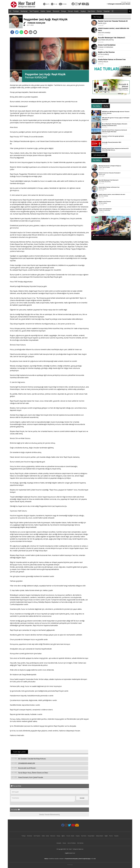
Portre (99, 11)
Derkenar (24, 11)
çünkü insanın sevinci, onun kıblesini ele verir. (112, 194)
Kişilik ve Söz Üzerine (106, 52)
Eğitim (63, 836)
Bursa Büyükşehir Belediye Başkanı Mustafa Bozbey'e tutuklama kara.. (115, 125)
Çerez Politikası (72, 843)
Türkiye (16, 11)
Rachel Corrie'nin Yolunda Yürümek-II (110, 173)
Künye (64, 843)
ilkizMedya (70, 865)
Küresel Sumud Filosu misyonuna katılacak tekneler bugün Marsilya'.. (114, 131)
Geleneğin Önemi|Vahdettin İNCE (112, 142)
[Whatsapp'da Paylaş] (21, 32)
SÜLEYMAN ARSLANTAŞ (106, 40)
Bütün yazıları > (15, 755)
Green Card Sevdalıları (107, 45)
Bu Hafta (96, 106)
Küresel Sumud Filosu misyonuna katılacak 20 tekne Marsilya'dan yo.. (115, 149)
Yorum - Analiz (73, 11)
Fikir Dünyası (97, 17)
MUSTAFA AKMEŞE (104, 33)
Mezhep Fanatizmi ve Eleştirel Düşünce (110, 166)
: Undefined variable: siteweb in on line (70, 859)
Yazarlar (107, 11)
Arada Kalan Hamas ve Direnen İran (112, 59)
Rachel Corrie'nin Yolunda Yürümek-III (113, 21)
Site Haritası (80, 843)
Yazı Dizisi (91, 11)
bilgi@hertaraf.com (70, 853)
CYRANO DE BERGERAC (106, 47)
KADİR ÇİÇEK (102, 23)
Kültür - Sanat (46, 11)
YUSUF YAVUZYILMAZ (104, 167)
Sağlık (106, 836)
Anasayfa (59, 843)
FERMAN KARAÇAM (34, 23)
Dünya (64, 11)
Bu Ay (106, 106)
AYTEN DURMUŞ (103, 54)
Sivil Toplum (34, 11)
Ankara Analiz (100, 836)
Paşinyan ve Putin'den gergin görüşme (113, 136)
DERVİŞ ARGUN (103, 62)
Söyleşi (83, 11)
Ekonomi (56, 11)
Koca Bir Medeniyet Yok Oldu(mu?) (112, 38)
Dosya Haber (91, 836)
